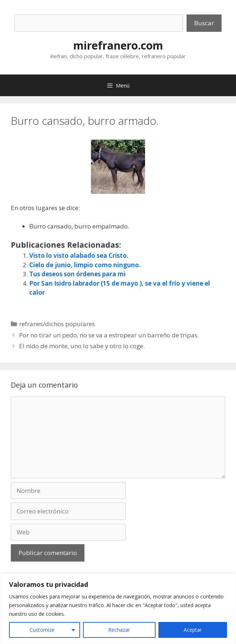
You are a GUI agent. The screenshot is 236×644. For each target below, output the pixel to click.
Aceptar (193, 630)
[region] (118, 609)
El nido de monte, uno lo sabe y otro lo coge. (82, 346)
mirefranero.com (118, 45)
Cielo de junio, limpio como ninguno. (85, 265)
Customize (42, 630)
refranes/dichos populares (57, 324)
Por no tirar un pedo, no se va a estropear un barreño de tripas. (109, 335)
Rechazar (119, 630)
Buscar (204, 23)
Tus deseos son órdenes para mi (77, 274)
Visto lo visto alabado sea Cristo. (79, 255)
